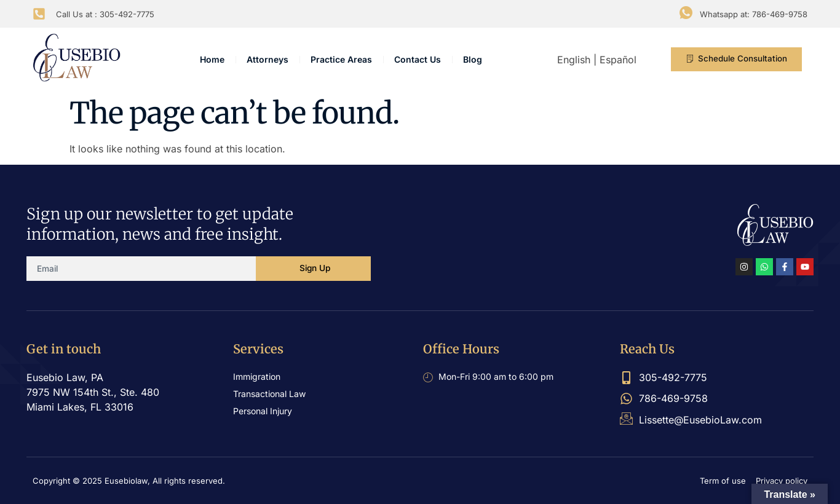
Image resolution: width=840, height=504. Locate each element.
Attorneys (267, 59)
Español (618, 60)
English (574, 60)
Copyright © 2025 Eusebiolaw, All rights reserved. (129, 481)
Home (212, 59)
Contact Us (418, 59)
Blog (473, 59)
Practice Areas (341, 59)
